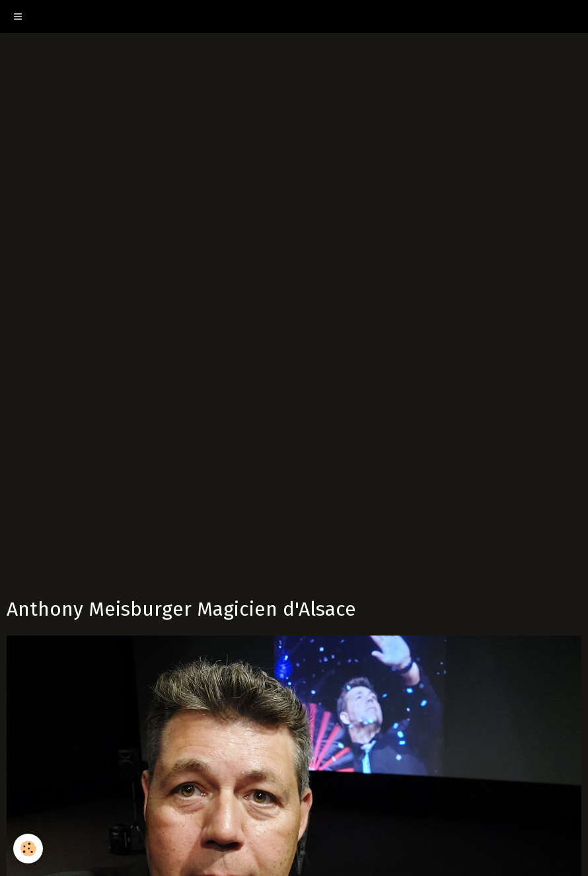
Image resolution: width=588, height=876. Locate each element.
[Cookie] (28, 849)
